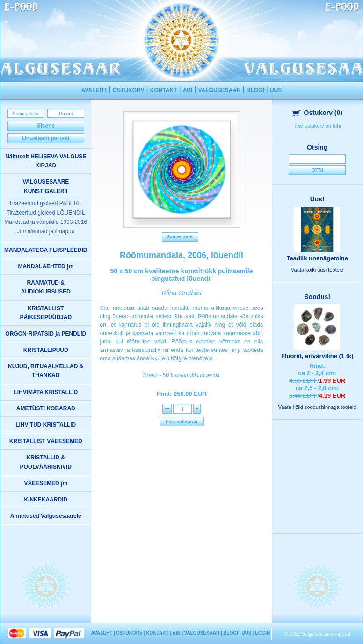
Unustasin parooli (46, 138)
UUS (276, 90)
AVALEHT (94, 90)
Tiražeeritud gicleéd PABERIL (46, 203)
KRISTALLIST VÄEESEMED (46, 441)
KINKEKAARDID (46, 500)
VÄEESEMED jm (46, 483)
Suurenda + (180, 237)
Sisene (46, 126)
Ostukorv (318, 113)
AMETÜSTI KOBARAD (46, 408)
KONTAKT (164, 90)
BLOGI (255, 90)
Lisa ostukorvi (181, 422)
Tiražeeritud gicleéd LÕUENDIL (46, 213)
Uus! (317, 199)
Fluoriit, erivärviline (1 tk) (317, 356)
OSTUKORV (129, 90)
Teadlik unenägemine (317, 258)
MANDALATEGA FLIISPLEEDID (46, 250)
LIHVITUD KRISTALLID (46, 425)
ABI (188, 90)
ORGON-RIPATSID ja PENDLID (46, 334)
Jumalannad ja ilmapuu (46, 231)
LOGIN (263, 633)
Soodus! (317, 297)
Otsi (317, 170)
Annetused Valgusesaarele (46, 516)
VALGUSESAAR (219, 90)
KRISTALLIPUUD (46, 350)
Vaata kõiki (317, 270)
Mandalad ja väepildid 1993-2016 (46, 222)
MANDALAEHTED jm (46, 266)
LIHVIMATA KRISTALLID (46, 392)
